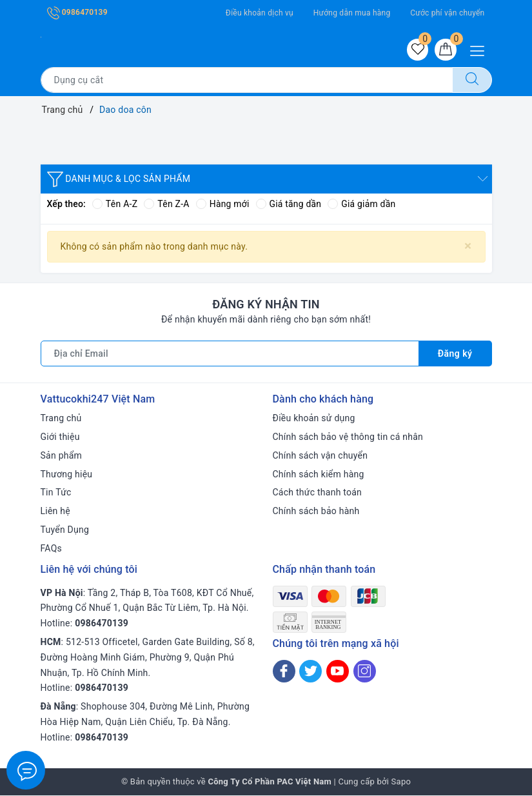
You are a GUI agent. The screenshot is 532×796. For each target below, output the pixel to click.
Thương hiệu (67, 475)
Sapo (401, 782)
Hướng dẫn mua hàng (352, 13)
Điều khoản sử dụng (314, 419)
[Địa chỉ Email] (230, 354)
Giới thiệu (60, 437)
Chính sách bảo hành (316, 512)
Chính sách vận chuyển (320, 456)
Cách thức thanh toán (318, 493)
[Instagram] (365, 672)
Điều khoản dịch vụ (260, 13)
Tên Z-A (166, 204)
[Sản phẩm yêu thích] (417, 50)
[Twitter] (310, 672)
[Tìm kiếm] (472, 80)
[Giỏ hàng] (446, 50)
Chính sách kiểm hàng (319, 475)
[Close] (468, 246)
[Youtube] (338, 672)
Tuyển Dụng (65, 530)
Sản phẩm (62, 456)
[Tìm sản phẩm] (247, 80)
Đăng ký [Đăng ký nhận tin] (455, 354)
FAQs (52, 549)
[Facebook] (284, 672)
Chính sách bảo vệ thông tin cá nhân (348, 437)
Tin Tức (56, 493)
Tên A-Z (115, 204)
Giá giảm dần (363, 204)
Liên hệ (55, 512)
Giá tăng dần (289, 204)
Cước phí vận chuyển (447, 13)
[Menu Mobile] (481, 49)
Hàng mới (223, 204)
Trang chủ (61, 419)
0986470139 (77, 12)
